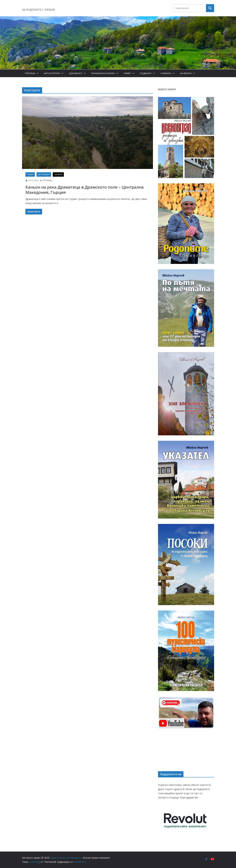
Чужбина (166, 73)
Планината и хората (103, 73)
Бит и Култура (52, 73)
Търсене (210, 8)
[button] (37, 73)
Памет (127, 73)
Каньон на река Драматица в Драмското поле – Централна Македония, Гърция (85, 190)
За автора (186, 73)
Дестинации (44, 174)
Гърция (30, 174)
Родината (146, 73)
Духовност (76, 73)
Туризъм (30, 73)
